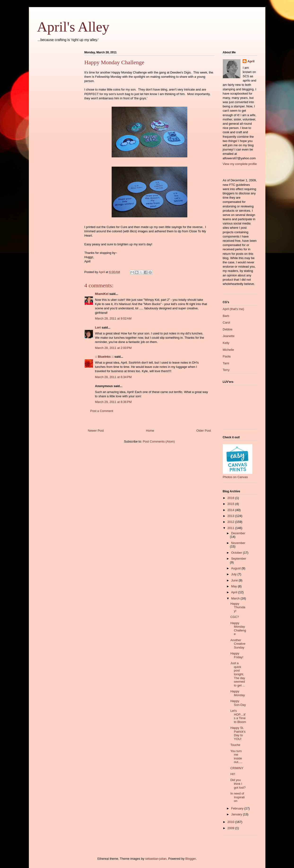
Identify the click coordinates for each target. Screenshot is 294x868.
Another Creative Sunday (238, 644)
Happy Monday (238, 693)
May (234, 586)
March (236, 598)
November (238, 543)
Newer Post (96, 431)
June (235, 580)
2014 (231, 510)
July (234, 574)
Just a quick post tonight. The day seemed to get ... (238, 674)
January (237, 814)
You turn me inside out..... (236, 757)
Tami (226, 363)
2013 (231, 516)
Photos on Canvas (235, 477)
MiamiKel (102, 294)
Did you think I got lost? (238, 784)
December (238, 533)
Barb (226, 316)
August (236, 568)
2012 (231, 522)
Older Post (204, 431)
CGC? (235, 617)
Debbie (228, 329)
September (239, 559)
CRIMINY (237, 768)
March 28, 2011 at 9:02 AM (113, 318)
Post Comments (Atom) (159, 441)
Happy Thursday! (238, 607)
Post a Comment (102, 411)
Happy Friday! (237, 655)
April (251, 61)
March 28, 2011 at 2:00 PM (113, 348)
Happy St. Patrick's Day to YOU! (238, 733)
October (237, 553)
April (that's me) (234, 309)
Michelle (228, 350)
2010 (231, 822)
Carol (226, 322)
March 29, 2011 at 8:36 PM (113, 402)
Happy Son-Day (238, 703)
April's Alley (73, 27)
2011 (231, 528)
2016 (231, 498)
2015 (231, 504)
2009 (231, 828)
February (238, 808)
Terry (226, 370)
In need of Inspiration (238, 797)
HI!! (233, 774)
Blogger (191, 859)
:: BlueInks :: (104, 357)
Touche (235, 745)
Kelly (226, 343)
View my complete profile (240, 164)
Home (150, 431)
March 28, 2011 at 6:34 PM (113, 377)
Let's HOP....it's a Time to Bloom (238, 716)
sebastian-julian (156, 859)
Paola (227, 356)
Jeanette (229, 336)
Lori (98, 327)
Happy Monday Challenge (238, 629)
